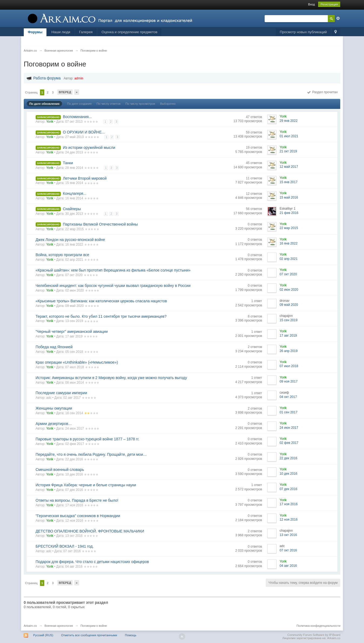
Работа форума (47, 78)
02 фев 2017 (289, 443)
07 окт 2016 (288, 550)
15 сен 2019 (288, 320)
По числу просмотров (140, 104)
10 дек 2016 (288, 474)
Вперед (65, 92)
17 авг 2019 (288, 336)
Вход (311, 4)
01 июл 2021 (289, 136)
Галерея (86, 32)
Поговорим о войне (94, 626)
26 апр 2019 (289, 351)
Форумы (35, 32)
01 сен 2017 (288, 412)
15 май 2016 (289, 197)
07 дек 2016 (288, 489)
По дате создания (80, 104)
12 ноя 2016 (289, 520)
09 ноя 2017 (289, 381)
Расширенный (338, 18)
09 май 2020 (289, 305)
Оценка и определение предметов (129, 32)
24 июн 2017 (289, 428)
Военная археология (59, 626)
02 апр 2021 (289, 259)
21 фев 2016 (289, 213)
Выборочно (168, 104)
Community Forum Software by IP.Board (314, 635)
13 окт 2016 (288, 535)
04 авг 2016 (288, 566)
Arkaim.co (30, 626)
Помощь (131, 635)
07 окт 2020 (288, 274)
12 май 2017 (289, 167)
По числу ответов (109, 104)
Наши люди (61, 32)
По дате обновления (45, 104)
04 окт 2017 (288, 397)
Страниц (31, 92)
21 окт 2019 (288, 151)
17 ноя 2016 (289, 504)
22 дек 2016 (288, 458)
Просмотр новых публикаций (303, 32)
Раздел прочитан (323, 92)
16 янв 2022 (288, 243)
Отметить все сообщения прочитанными (89, 635)
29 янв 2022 (288, 121)
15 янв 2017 (288, 182)
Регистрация (329, 4)
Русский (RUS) (43, 635)
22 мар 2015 (289, 228)
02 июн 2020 (289, 290)
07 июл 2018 (289, 366)
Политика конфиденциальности (318, 626)
